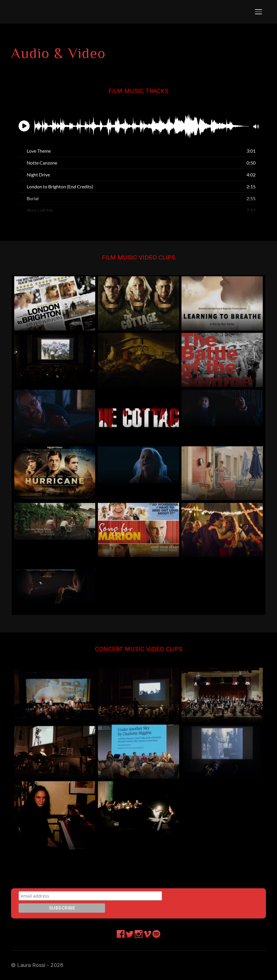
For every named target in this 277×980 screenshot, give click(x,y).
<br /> (138, 163)
